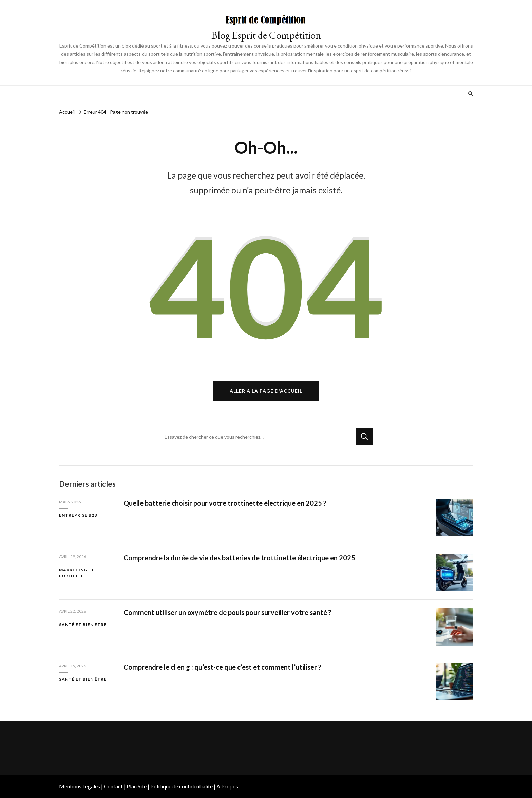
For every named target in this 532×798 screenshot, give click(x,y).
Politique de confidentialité (182, 786)
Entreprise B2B (78, 515)
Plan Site (137, 786)
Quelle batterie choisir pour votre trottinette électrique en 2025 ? (225, 503)
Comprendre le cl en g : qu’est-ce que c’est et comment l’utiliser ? (222, 667)
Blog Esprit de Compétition (266, 35)
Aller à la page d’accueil (266, 391)
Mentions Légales (80, 786)
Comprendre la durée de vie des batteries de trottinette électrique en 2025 (239, 558)
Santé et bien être (83, 624)
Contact (113, 786)
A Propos (227, 786)
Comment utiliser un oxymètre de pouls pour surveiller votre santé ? (227, 612)
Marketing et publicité (77, 573)
